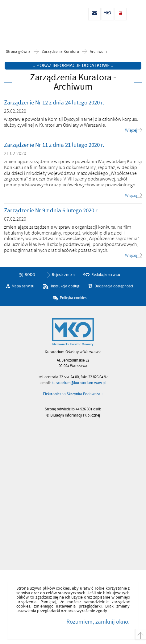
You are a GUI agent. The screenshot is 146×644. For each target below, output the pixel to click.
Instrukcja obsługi (66, 286)
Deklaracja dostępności (114, 286)
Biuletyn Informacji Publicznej (37, 14)
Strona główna (18, 52)
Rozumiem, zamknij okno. (98, 622)
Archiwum (98, 52)
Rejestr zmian (63, 275)
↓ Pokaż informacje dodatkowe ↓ (73, 66)
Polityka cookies (73, 298)
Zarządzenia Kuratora (60, 52)
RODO (30, 275)
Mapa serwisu (23, 286)
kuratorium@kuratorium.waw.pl (79, 383)
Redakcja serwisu (106, 275)
